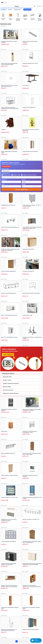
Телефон (24, 184)
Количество (4, 180)
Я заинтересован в (5, 173)
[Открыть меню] (6, 3)
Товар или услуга (5, 169)
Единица (24, 180)
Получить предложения (21, 189)
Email (3, 184)
